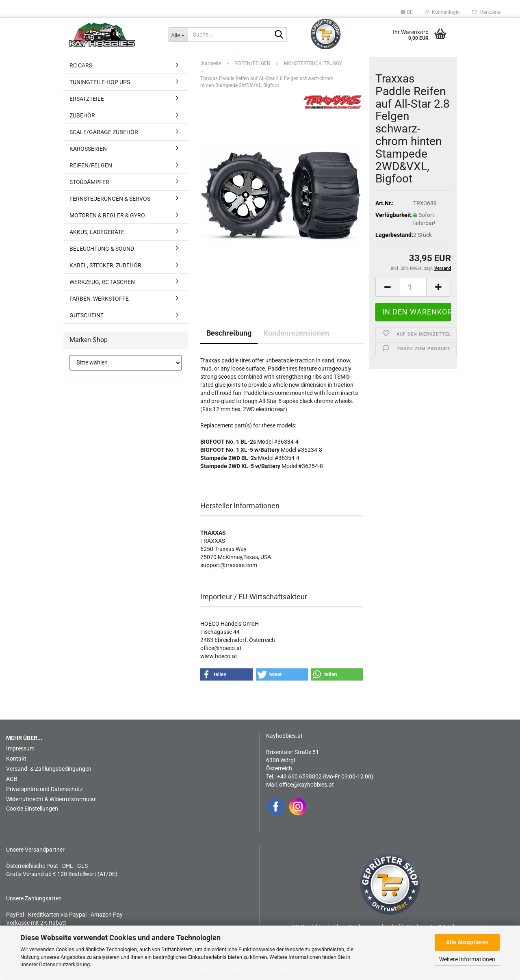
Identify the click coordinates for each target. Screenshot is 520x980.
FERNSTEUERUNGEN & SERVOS (110, 199)
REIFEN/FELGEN (91, 165)
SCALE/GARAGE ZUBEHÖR (104, 132)
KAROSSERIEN (88, 149)
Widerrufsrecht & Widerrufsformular (51, 799)
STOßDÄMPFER (89, 182)
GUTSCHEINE (87, 315)
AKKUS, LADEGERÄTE (97, 232)
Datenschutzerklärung (64, 964)
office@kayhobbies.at (307, 785)
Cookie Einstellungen (32, 809)
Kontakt (16, 759)
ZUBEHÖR (82, 115)
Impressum (20, 748)
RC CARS (81, 65)
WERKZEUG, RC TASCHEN (102, 282)
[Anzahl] (413, 287)
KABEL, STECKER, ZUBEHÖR (105, 265)
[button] (407, 12)
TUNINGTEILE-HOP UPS (100, 82)
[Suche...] (178, 35)
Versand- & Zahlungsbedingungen (49, 769)
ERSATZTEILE (87, 99)
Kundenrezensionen (296, 333)
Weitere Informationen (467, 959)
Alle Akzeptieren (467, 942)
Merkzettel (487, 12)
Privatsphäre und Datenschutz (44, 789)
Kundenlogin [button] (442, 12)
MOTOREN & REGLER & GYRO (107, 215)
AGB (12, 779)
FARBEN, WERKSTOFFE (99, 299)
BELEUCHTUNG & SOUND (102, 249)
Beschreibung (229, 333)
